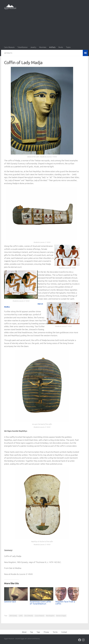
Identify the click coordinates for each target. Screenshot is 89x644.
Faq (32, 632)
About (24, 632)
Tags (38, 632)
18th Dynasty (13, 616)
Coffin (21, 616)
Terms (55, 632)
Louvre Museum (40, 616)
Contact (64, 632)
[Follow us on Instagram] (83, 640)
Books (61, 47)
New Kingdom (50, 616)
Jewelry (33, 47)
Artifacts (52, 47)
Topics (68, 47)
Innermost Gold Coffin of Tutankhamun (41, 603)
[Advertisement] (44, 29)
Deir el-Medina (29, 616)
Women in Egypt (61, 616)
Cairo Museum (9, 47)
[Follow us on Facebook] (80, 640)
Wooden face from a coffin (65, 603)
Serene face (10, 601)
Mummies (43, 47)
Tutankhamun (22, 47)
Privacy (46, 632)
